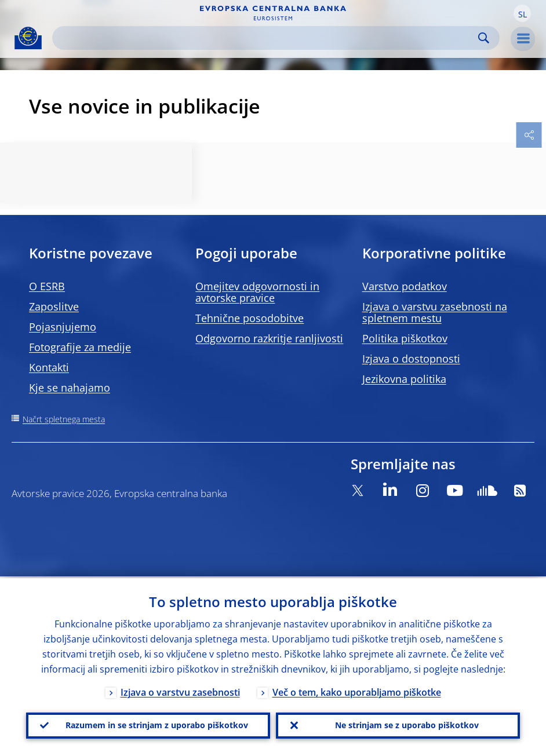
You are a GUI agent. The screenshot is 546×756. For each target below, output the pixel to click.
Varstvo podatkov (405, 286)
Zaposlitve (54, 306)
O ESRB (47, 286)
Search (484, 38)
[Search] (267, 38)
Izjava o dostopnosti (411, 359)
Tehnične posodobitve (250, 318)
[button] (522, 13)
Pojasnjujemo (63, 327)
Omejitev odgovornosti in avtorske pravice (257, 292)
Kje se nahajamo (70, 388)
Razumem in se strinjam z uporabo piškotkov (157, 724)
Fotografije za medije (80, 347)
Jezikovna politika (404, 379)
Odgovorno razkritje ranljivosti (269, 338)
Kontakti (49, 367)
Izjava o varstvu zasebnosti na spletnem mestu (435, 312)
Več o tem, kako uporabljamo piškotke (357, 691)
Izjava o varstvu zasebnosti (180, 691)
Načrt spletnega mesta (64, 419)
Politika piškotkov (405, 338)
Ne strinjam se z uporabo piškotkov (407, 724)
